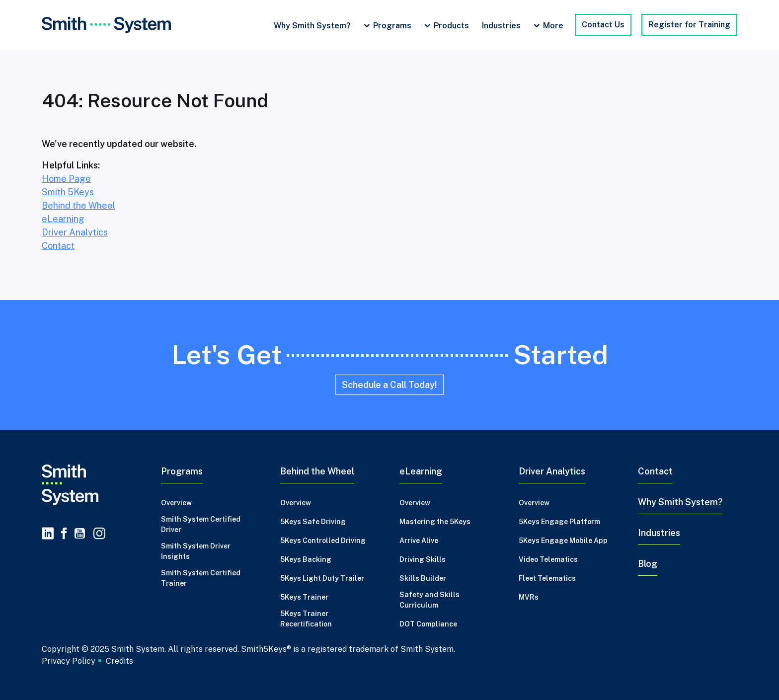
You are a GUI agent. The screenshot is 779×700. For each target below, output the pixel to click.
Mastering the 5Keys (435, 522)
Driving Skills (423, 559)
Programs (392, 26)
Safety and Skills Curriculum (429, 600)
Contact (58, 246)
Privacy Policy (69, 661)
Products (451, 26)
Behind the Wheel (78, 205)
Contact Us (603, 25)
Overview (176, 503)
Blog (648, 564)
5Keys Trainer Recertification (306, 619)
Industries (501, 26)
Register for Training (689, 25)
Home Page (66, 179)
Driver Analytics (75, 232)
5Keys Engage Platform (559, 522)
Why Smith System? (312, 26)
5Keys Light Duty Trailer (322, 578)
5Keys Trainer (304, 597)
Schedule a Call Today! (389, 385)
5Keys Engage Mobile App (563, 541)
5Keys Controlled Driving (323, 541)
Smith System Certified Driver (201, 524)
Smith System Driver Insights (196, 551)
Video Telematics (548, 559)
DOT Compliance (428, 624)
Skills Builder (423, 578)
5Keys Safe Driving (313, 522)
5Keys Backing (306, 559)
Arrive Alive (419, 541)
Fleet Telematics (547, 578)
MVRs (529, 597)
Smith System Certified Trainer (201, 578)
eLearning (63, 219)
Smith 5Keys (68, 192)
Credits (119, 661)
